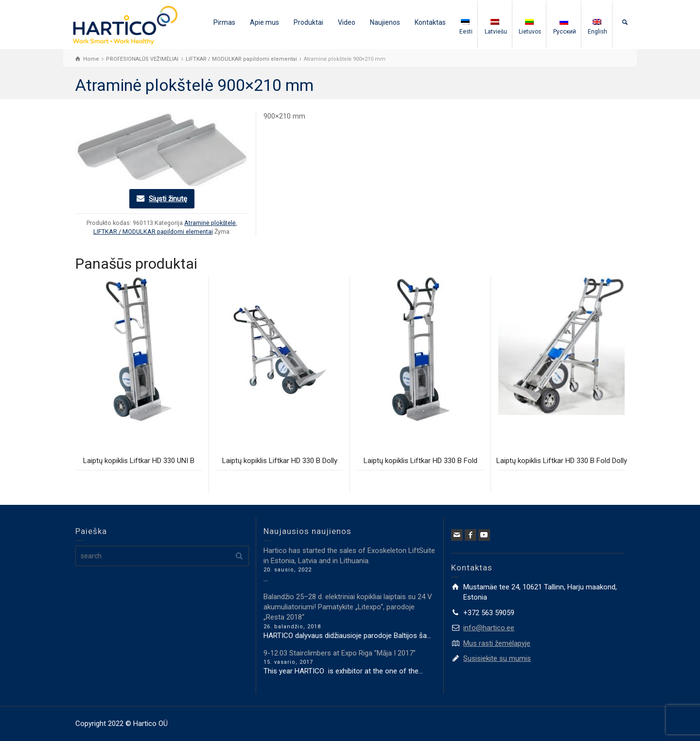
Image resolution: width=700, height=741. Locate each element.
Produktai (308, 22)
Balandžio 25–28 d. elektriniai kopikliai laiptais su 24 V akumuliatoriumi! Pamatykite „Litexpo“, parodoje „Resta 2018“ (348, 607)
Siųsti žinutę (168, 199)
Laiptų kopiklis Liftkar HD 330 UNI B (139, 461)
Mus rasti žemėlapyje (497, 643)
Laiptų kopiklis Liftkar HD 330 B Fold (420, 461)
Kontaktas (430, 22)
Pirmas (224, 22)
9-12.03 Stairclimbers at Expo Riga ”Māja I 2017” (340, 653)
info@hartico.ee (489, 628)
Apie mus (264, 22)
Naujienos (385, 22)
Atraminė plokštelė (210, 223)
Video (347, 22)
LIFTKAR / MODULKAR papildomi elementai (153, 232)
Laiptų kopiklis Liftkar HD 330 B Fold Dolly (562, 461)
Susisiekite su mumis (497, 658)
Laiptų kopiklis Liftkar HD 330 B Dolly (280, 461)
